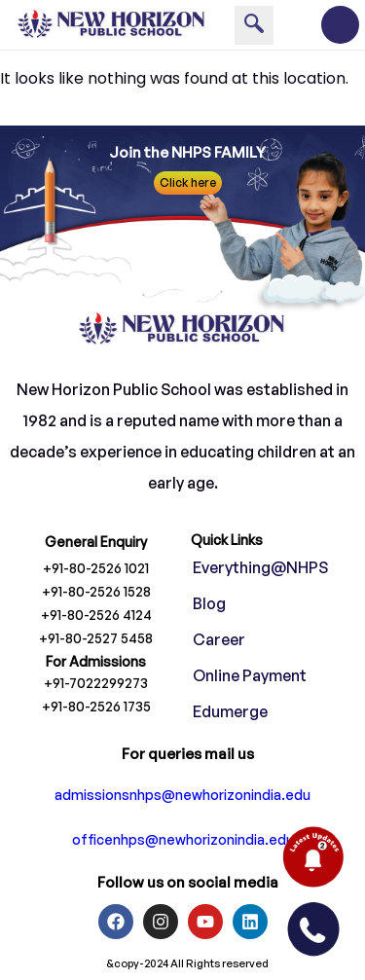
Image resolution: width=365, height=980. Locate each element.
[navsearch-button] (254, 25)
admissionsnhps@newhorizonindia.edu (182, 795)
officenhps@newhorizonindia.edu (183, 839)
